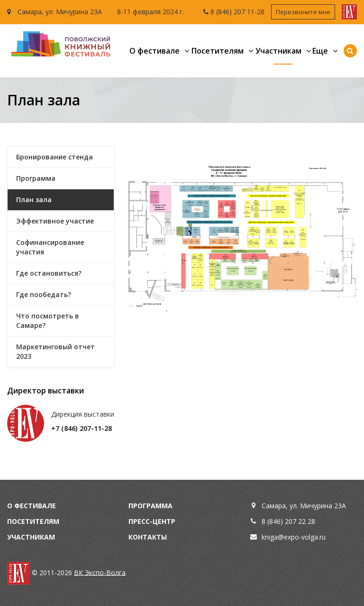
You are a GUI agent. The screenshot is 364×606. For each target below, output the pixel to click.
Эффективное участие (55, 221)
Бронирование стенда (55, 157)
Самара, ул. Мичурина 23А (55, 12)
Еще (320, 51)
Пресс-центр (152, 521)
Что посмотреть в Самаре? (48, 321)
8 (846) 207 (229, 12)
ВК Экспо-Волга (100, 572)
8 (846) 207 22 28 (288, 521)
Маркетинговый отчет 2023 (55, 351)
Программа (36, 178)
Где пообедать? (44, 294)
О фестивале (155, 51)
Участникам (278, 51)
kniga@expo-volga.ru (294, 537)
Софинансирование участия (50, 247)
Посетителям (218, 51)
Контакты (148, 537)
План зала (34, 200)
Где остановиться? (49, 273)
